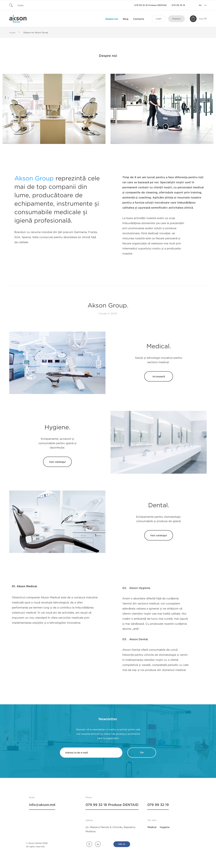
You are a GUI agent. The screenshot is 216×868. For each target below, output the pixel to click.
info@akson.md (42, 805)
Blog (126, 19)
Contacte (139, 19)
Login (159, 19)
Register (177, 19)
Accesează (159, 377)
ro (200, 5)
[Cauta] (30, 5)
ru (205, 5)
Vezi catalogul (57, 462)
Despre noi (112, 19)
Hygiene (165, 827)
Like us (122, 844)
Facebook (89, 844)
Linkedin (98, 844)
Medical (152, 827)
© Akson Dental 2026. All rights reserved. (37, 845)
